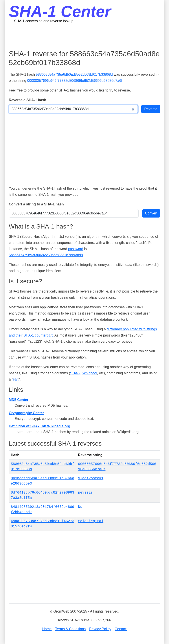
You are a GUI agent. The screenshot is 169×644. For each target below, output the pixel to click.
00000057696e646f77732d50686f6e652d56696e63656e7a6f (75, 81)
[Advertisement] (89, 36)
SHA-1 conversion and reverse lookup (44, 21)
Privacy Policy (100, 629)
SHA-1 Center (60, 11)
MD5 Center (19, 400)
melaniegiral (91, 521)
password (75, 249)
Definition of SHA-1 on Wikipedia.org (39, 426)
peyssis (85, 493)
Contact (121, 629)
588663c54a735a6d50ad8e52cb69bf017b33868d (74, 74)
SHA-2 (75, 373)
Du (80, 507)
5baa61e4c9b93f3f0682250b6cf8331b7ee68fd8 (46, 255)
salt (16, 379)
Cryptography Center (26, 413)
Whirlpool (90, 373)
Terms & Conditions (71, 629)
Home (47, 629)
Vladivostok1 (91, 478)
